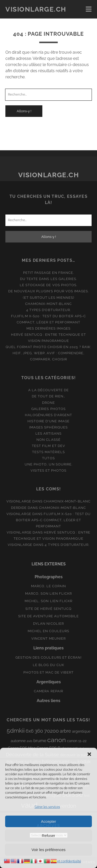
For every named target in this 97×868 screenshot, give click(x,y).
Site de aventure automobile (48, 616)
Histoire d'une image (49, 421)
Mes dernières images (48, 328)
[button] (89, 754)
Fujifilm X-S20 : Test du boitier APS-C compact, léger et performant (53, 520)
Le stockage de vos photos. (48, 285)
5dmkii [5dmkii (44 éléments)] (16, 730)
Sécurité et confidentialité (63, 861)
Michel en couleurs (49, 631)
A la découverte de (48, 390)
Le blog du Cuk (48, 665)
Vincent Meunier (48, 638)
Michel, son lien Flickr (48, 601)
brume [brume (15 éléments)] (40, 741)
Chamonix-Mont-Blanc (49, 304)
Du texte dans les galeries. (48, 279)
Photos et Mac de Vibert (49, 672)
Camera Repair (48, 691)
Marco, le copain (49, 586)
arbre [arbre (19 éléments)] (65, 731)
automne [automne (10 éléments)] (18, 741)
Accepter (48, 821)
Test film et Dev (48, 446)
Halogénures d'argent (49, 415)
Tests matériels (49, 452)
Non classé (48, 440)
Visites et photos (49, 470)
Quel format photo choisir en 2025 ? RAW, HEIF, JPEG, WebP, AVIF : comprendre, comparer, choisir (48, 353)
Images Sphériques (48, 427)
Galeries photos (48, 409)
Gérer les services (47, 807)
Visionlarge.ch (36, 9)
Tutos (48, 458)
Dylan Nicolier (48, 624)
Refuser (49, 836)
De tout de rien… (49, 396)
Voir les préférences (49, 850)
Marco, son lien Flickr (49, 594)
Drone (48, 403)
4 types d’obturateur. (48, 310)
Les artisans (49, 433)
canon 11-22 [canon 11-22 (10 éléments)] (77, 741)
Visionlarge (19, 501)
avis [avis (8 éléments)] (30, 741)
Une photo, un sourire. (48, 464)
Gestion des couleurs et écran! (48, 657)
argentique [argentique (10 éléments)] (81, 731)
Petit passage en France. (49, 273)
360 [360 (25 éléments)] (39, 731)
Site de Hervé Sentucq (49, 609)
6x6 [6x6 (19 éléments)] (30, 731)
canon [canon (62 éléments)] (57, 740)
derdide (19, 508)
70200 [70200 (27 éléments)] (51, 731)
